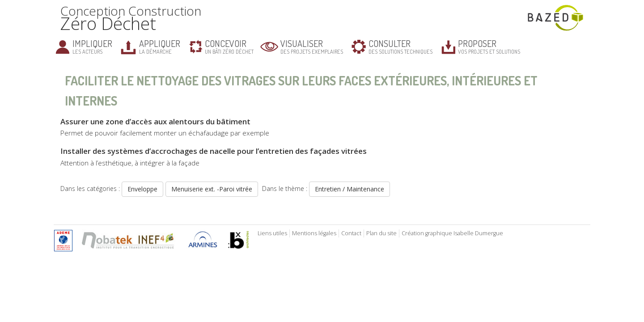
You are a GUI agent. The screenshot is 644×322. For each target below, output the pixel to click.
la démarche (160, 46)
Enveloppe (142, 189)
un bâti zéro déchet (229, 46)
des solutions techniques (400, 46)
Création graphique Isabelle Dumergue (452, 233)
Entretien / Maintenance (350, 189)
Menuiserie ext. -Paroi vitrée (212, 189)
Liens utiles (272, 233)
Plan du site (381, 233)
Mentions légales (314, 233)
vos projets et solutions (489, 46)
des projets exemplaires (312, 46)
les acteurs (92, 46)
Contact (351, 233)
